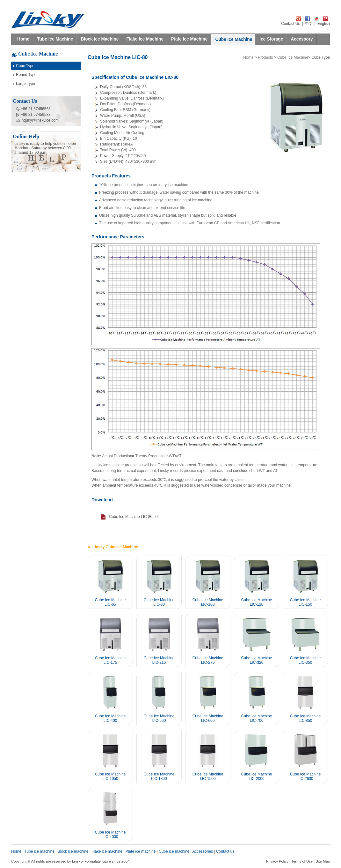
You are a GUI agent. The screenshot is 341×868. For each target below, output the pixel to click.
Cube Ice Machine (234, 39)
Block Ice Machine (100, 39)
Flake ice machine (107, 851)
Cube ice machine (174, 851)
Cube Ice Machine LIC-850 (305, 718)
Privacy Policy (277, 861)
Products (265, 57)
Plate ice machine (141, 851)
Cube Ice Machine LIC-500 (159, 718)
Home (23, 39)
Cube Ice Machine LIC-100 (208, 602)
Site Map (323, 861)
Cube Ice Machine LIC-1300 (159, 776)
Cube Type (25, 66)
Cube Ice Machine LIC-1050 (110, 776)
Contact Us (290, 24)
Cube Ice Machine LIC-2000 (257, 776)
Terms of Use (302, 861)
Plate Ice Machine (189, 39)
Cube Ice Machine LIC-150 (305, 602)
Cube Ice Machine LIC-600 (208, 718)
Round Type (26, 75)
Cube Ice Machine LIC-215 (159, 660)
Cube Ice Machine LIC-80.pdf (134, 517)
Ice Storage (271, 39)
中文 (309, 24)
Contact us (225, 851)
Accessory (302, 39)
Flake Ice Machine (145, 39)
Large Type (25, 84)
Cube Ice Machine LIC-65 (110, 602)
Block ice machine (73, 851)
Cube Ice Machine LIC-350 (305, 660)
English (324, 24)
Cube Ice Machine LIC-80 (159, 602)
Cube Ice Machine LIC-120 (257, 602)
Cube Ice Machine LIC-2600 (305, 776)
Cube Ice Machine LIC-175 (110, 660)
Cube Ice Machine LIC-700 (257, 718)
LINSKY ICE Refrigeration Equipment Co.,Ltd (48, 20)
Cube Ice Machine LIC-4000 (110, 834)
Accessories (203, 851)
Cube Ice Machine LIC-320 (257, 660)
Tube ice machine (40, 851)
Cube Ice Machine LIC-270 (208, 660)
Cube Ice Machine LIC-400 (110, 718)
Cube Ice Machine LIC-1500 (208, 776)
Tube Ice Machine (55, 39)
